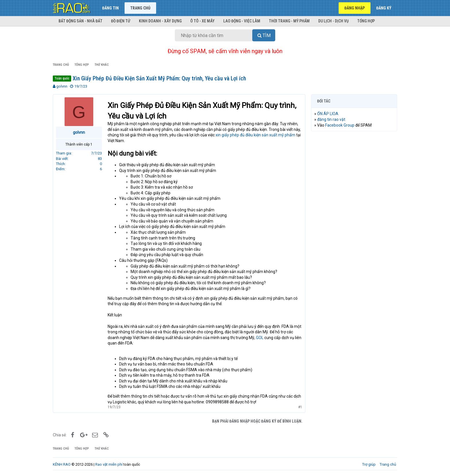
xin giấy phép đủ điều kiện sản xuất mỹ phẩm (255, 135)
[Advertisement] (354, 223)
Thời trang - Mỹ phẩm (289, 21)
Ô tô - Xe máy (202, 21)
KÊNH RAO (62, 464)
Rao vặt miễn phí (109, 464)
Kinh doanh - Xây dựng (160, 21)
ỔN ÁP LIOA (328, 114)
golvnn (62, 86)
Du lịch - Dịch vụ (333, 21)
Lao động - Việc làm (242, 21)
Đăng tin (110, 8)
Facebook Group (340, 125)
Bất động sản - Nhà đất (81, 21)
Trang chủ (140, 8)
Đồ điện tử (121, 21)
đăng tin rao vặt (331, 119)
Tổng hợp (366, 21)
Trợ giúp (369, 464)
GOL (259, 338)
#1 (300, 407)
